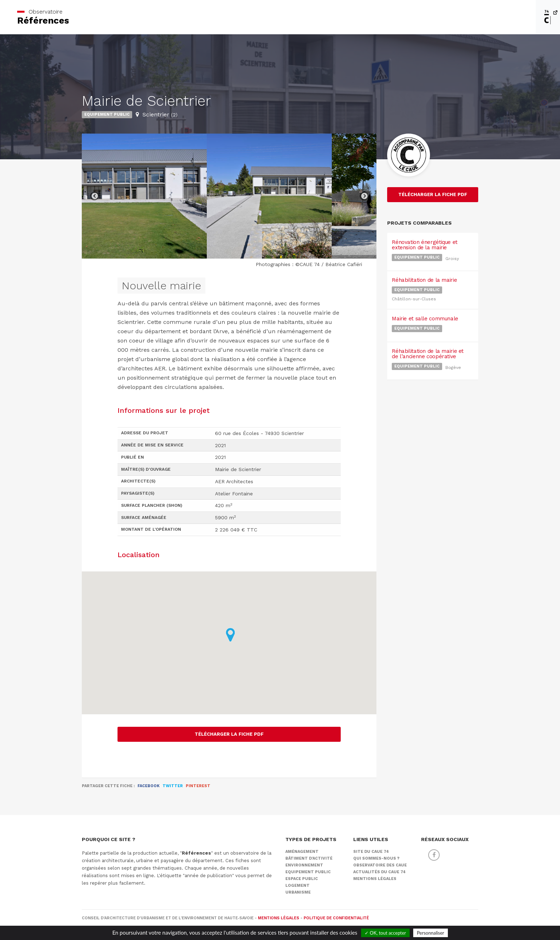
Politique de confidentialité (336, 918)
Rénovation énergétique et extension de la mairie (424, 242)
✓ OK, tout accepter (385, 933)
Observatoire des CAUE (380, 865)
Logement (297, 886)
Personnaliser (430, 933)
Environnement (304, 865)
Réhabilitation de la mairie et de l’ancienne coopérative (427, 330)
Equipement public (107, 114)
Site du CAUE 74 (371, 852)
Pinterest (198, 786)
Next (364, 196)
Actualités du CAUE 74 (379, 872)
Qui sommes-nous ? (376, 858)
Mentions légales (375, 879)
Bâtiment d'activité (309, 858)
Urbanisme (298, 892)
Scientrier (160, 114)
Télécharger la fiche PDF (229, 734)
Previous (94, 196)
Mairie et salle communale (424, 301)
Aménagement (302, 852)
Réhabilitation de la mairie (423, 270)
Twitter (173, 786)
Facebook (149, 786)
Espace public (302, 879)
